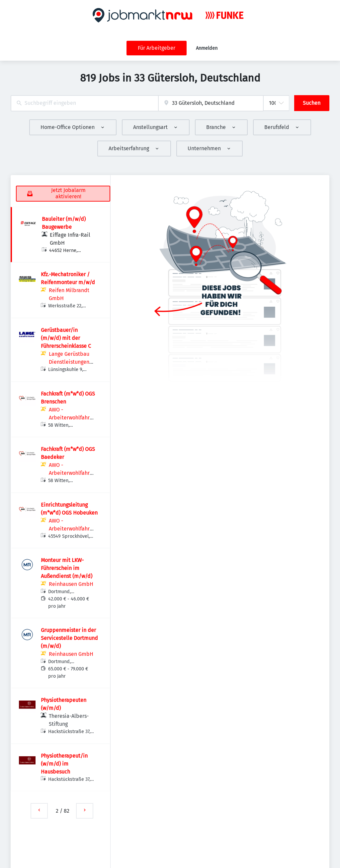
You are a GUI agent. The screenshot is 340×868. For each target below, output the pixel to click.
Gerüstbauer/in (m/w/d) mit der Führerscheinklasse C (66, 338)
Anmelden (207, 48)
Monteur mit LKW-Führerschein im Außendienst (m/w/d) (67, 568)
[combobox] (85, 103)
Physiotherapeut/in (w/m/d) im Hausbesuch (64, 764)
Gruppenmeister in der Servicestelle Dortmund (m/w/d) (69, 638)
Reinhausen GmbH (71, 584)
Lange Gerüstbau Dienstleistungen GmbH (69, 362)
